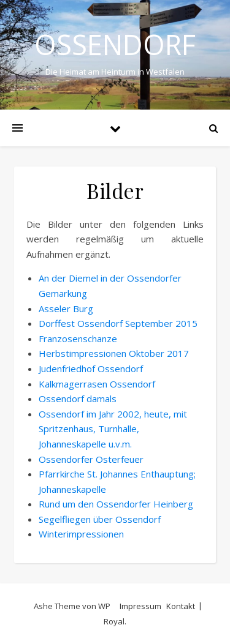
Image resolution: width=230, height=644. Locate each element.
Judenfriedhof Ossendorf (91, 369)
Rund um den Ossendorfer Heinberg (116, 504)
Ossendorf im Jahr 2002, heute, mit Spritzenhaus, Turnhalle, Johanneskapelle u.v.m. (113, 429)
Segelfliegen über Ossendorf (100, 519)
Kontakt (181, 606)
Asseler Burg (66, 309)
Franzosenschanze (78, 339)
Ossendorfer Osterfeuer (91, 459)
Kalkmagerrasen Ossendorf (97, 384)
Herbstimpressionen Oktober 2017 (114, 353)
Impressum (140, 606)
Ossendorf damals (78, 399)
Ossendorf (115, 44)
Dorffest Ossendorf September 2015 (118, 323)
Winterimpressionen (81, 534)
